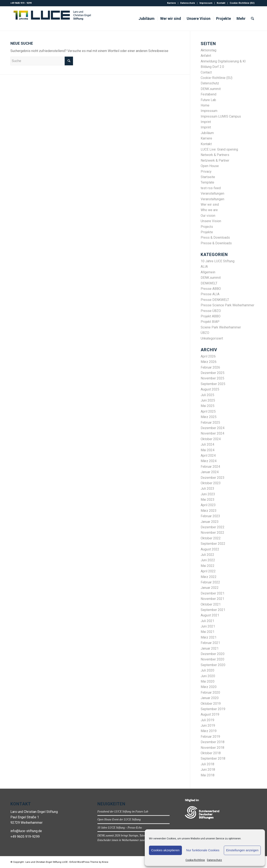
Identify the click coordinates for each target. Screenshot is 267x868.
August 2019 (210, 714)
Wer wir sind (210, 205)
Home (205, 105)
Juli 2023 (207, 488)
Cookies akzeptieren (165, 850)
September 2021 (213, 610)
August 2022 (210, 549)
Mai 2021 (208, 632)
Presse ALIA (210, 294)
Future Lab (208, 100)
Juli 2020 (207, 670)
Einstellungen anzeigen (242, 850)
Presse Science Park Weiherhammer (227, 305)
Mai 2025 (208, 406)
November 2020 (212, 659)
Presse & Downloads (216, 243)
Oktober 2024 (211, 439)
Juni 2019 (208, 725)
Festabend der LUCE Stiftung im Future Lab (123, 812)
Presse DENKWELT (215, 300)
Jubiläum (207, 133)
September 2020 (213, 665)
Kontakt (221, 3)
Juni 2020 (208, 676)
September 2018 (213, 758)
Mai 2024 (208, 450)
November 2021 (212, 599)
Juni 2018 (208, 770)
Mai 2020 (208, 681)
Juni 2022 (208, 560)
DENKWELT (209, 283)
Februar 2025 (210, 423)
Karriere (171, 3)
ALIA (204, 267)
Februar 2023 (210, 516)
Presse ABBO (211, 289)
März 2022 (209, 577)
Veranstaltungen (212, 193)
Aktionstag (208, 50)
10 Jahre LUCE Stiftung (218, 261)
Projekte (207, 232)
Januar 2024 (210, 472)
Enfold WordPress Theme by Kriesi (89, 862)
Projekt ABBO (211, 316)
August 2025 (210, 389)
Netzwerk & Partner (215, 160)
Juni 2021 (208, 626)
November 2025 (212, 378)
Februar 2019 (210, 737)
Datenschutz (214, 860)
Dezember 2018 (213, 742)
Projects (207, 227)
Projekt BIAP (210, 322)
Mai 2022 (208, 566)
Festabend (208, 94)
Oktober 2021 (211, 604)
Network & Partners (215, 155)
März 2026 (209, 362)
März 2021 (209, 637)
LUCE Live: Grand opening (219, 149)
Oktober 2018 (211, 753)
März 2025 (209, 417)
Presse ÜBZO (211, 311)
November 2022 (212, 533)
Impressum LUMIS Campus (221, 116)
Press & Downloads (215, 238)
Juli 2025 (207, 395)
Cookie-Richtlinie (195, 860)
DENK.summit (211, 89)
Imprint (206, 122)
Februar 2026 (210, 367)
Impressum (206, 3)
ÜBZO (205, 333)
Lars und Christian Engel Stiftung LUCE (47, 862)
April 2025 (208, 411)
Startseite (208, 177)
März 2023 (209, 511)
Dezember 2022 (213, 527)
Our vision (208, 216)
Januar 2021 (210, 648)
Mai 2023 (208, 500)
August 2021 (210, 615)
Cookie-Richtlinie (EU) (242, 3)
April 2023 (208, 505)
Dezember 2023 (213, 478)
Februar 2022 (210, 582)
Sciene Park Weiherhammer (221, 327)
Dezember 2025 (213, 373)
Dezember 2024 (213, 428)
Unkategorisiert (212, 338)
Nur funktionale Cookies (203, 850)
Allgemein (208, 272)
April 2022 (208, 571)
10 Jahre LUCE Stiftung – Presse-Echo (120, 828)
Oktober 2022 (211, 538)
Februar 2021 (210, 643)
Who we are (209, 210)
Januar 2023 (210, 522)
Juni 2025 (208, 400)
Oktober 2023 (211, 483)
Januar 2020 (210, 698)
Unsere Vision (211, 221)
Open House (210, 166)
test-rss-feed (211, 188)
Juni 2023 (208, 494)
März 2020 (209, 687)
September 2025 (213, 384)
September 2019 (213, 709)
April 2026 (208, 356)
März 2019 (209, 731)
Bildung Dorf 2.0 (212, 67)
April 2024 (208, 456)
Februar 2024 (210, 467)
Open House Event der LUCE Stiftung (119, 819)
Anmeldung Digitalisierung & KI (223, 61)
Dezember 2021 (213, 593)
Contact (206, 72)
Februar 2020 (210, 692)
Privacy (206, 172)
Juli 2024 (207, 444)
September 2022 (213, 544)
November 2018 (212, 748)
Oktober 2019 (211, 704)
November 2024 (212, 433)
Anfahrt (206, 56)
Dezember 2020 (213, 654)
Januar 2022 (210, 588)
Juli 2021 (207, 621)
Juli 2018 (207, 764)
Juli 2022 (207, 555)
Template (207, 182)
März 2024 (209, 461)
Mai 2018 (208, 775)
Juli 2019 (207, 720)
